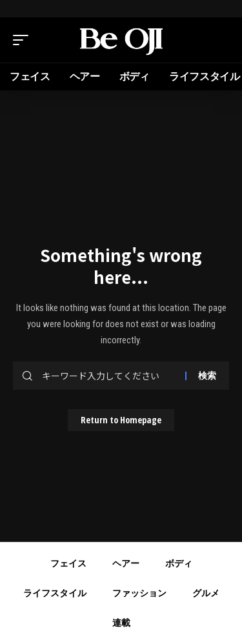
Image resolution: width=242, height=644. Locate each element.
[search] (219, 40)
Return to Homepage (121, 420)
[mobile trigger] (24, 40)
